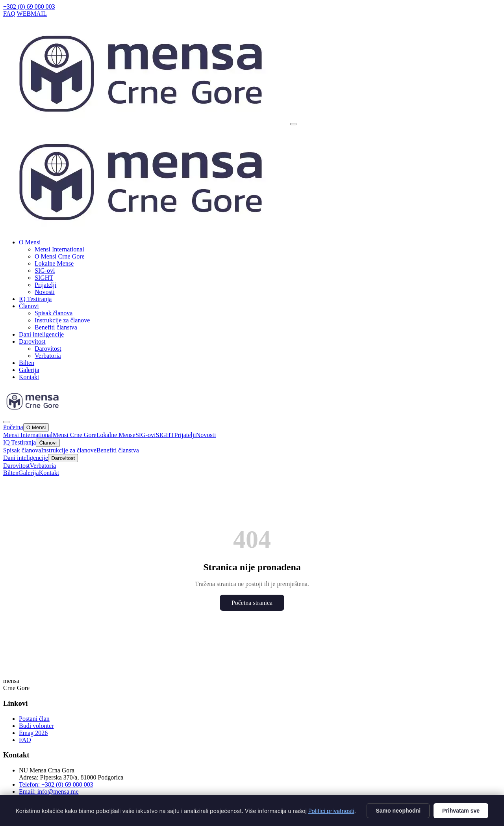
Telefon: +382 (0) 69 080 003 (56, 784)
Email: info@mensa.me (49, 792)
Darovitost (48, 349)
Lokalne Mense (54, 263)
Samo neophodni (398, 811)
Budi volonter (36, 726)
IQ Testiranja (35, 299)
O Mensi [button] (30, 242)
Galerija (29, 370)
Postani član (34, 719)
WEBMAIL (32, 14)
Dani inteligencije (41, 334)
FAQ (9, 14)
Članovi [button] (29, 306)
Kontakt (29, 377)
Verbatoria (48, 356)
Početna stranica (252, 603)
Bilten (27, 363)
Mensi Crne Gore (75, 435)
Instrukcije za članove (62, 320)
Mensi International (59, 249)
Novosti (45, 292)
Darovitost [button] (32, 341)
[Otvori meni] (293, 124)
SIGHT (44, 278)
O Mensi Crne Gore (60, 256)
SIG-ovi (45, 271)
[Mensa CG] (146, 230)
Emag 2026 (33, 733)
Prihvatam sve (461, 811)
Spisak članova (54, 313)
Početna (13, 427)
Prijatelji (45, 285)
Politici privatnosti (331, 811)
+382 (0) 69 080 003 (29, 7)
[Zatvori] (6, 422)
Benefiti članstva (56, 327)
